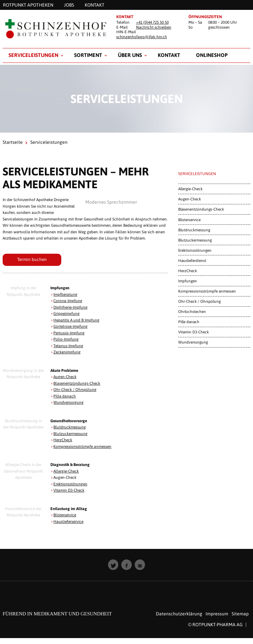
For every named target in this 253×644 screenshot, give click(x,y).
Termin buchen (32, 259)
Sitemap (240, 614)
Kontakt (169, 55)
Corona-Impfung (68, 301)
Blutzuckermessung (70, 434)
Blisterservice (65, 515)
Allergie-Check (66, 471)
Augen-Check (65, 377)
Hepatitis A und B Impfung (76, 320)
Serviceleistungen (33, 55)
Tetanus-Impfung (68, 346)
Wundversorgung (69, 402)
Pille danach (65, 396)
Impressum (217, 614)
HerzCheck (63, 440)
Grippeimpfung (67, 314)
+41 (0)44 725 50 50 (152, 22)
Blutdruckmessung (70, 427)
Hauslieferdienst (192, 260)
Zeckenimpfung (67, 352)
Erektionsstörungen (70, 484)
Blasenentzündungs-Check (77, 383)
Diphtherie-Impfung (70, 307)
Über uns (130, 55)
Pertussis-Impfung (69, 333)
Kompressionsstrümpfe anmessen (82, 447)
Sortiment (88, 55)
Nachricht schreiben (154, 27)
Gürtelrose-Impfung (70, 326)
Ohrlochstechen (192, 311)
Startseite (13, 142)
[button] (113, 565)
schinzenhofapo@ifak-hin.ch (142, 37)
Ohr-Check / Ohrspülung (75, 390)
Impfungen (188, 281)
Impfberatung (65, 295)
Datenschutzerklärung (179, 614)
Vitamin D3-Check (69, 490)
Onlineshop (212, 55)
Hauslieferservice (68, 522)
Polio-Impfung (66, 339)
